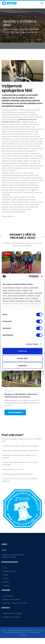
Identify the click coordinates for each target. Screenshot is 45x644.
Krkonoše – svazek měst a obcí (15, 603)
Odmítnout (22, 366)
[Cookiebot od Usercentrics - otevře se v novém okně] (29, 277)
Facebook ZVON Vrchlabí (13, 614)
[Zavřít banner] (42, 277)
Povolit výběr (22, 358)
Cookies (6, 585)
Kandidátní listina (10, 571)
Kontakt (6, 582)
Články (39, 40)
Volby (5, 578)
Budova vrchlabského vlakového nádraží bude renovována (21, 396)
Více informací (15, 412)
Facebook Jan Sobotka (12, 617)
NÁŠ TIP (7, 254)
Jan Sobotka (8, 596)
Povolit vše (22, 351)
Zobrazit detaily (32, 344)
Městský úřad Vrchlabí (12, 599)
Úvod (32, 40)
